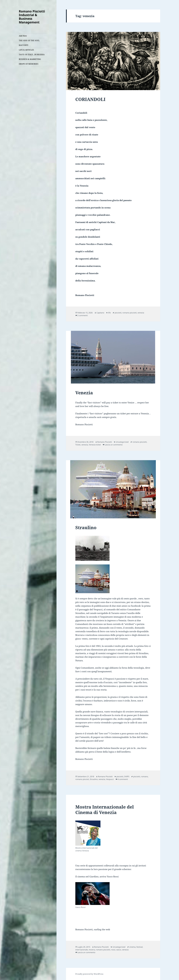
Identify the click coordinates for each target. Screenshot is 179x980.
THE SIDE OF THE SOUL (29, 40)
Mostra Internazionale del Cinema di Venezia (105, 810)
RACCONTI (24, 45)
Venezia (84, 393)
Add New (23, 36)
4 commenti (123, 779)
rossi (113, 950)
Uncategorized (122, 442)
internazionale (82, 950)
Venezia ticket (95, 445)
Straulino (86, 527)
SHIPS (127, 776)
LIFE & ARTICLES (26, 50)
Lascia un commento (114, 445)
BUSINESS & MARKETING (30, 59)
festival (140, 947)
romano (144, 776)
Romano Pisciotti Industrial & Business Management (32, 17)
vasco (119, 950)
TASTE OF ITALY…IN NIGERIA (32, 55)
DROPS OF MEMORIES (29, 64)
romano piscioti (82, 779)
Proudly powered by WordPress (89, 974)
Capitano (100, 313)
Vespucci (110, 779)
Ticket (78, 445)
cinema (132, 947)
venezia (141, 313)
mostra (92, 950)
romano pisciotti (130, 313)
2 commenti (83, 315)
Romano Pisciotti (105, 442)
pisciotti (118, 313)
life (109, 313)
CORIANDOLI (90, 99)
